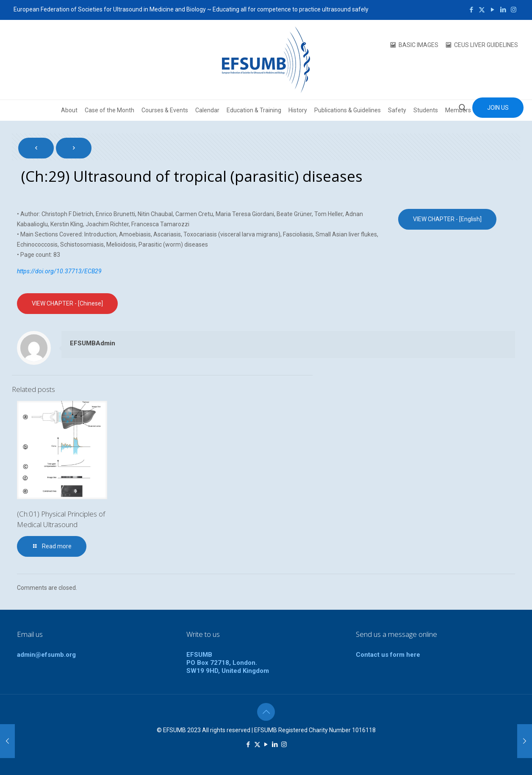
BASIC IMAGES (418, 45)
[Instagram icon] (514, 10)
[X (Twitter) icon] (482, 10)
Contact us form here (388, 655)
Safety (397, 110)
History (298, 110)
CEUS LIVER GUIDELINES (486, 45)
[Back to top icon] (266, 712)
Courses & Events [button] (165, 110)
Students (426, 110)
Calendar (207, 110)
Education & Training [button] (254, 110)
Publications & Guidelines (348, 110)
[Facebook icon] (471, 10)
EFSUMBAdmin (93, 343)
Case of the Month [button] (109, 110)
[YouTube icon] (492, 10)
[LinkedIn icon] (503, 10)
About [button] (69, 110)
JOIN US (498, 108)
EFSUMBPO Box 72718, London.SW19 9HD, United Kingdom (228, 663)
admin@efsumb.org (46, 655)
